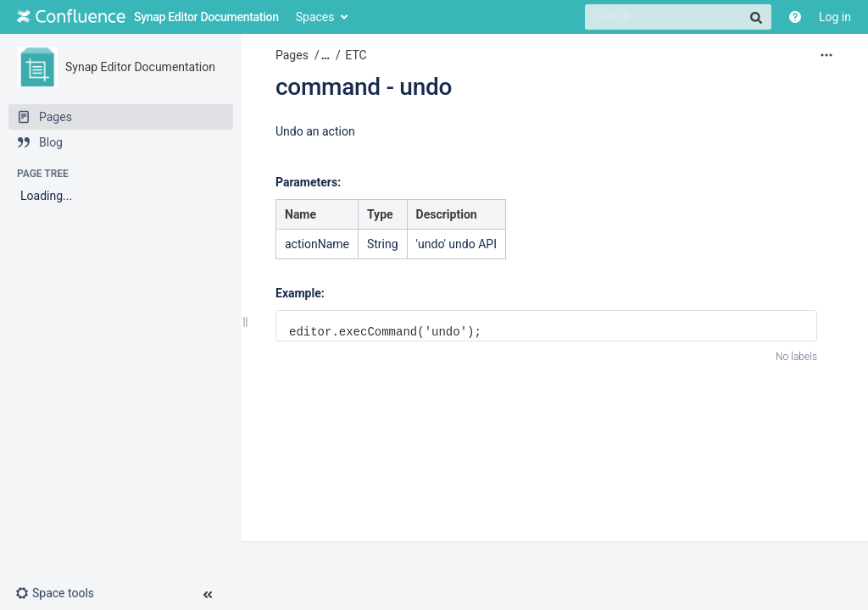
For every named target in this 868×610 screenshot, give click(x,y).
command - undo (364, 87)
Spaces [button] (315, 17)
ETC (356, 55)
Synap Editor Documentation (140, 67)
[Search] (678, 17)
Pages (292, 55)
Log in (835, 17)
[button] (61, 593)
